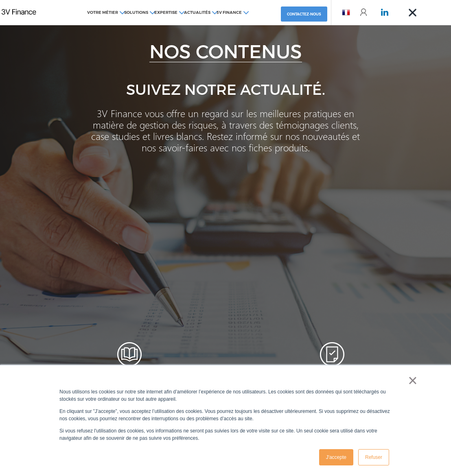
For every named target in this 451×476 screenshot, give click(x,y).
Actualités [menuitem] (197, 12)
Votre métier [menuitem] (103, 12)
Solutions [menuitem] (136, 12)
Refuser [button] (374, 457)
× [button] (413, 380)
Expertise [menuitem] (166, 12)
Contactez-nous (304, 14)
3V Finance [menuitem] (229, 12)
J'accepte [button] (336, 457)
